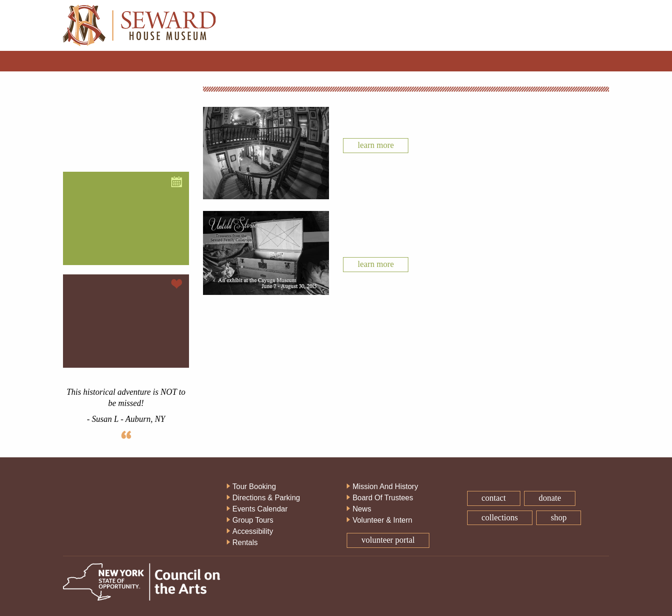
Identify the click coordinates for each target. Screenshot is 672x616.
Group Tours (253, 520)
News (362, 509)
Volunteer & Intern (382, 520)
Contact (494, 498)
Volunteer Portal (388, 540)
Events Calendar (260, 509)
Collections (500, 518)
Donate (550, 498)
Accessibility (253, 531)
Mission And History (385, 486)
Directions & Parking (266, 498)
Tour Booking (254, 486)
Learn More (375, 145)
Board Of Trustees (383, 498)
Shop (559, 518)
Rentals (245, 542)
